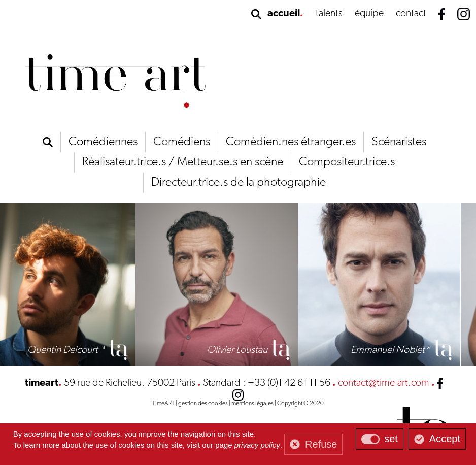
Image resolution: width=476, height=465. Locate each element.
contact (411, 14)
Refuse (321, 444)
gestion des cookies (203, 404)
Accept (445, 439)
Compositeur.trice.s (347, 162)
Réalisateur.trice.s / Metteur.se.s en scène (183, 162)
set (391, 439)
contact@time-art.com (384, 383)
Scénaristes (399, 142)
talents (329, 14)
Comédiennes (103, 142)
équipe (369, 14)
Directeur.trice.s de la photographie (239, 183)
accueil (284, 14)
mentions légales (252, 404)
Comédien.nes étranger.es (291, 142)
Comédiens (182, 142)
